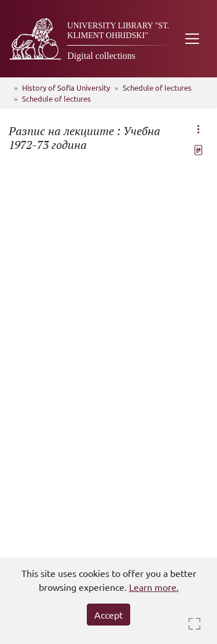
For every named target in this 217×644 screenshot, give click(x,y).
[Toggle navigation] (192, 39)
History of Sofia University (66, 88)
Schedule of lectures (157, 88)
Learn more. (154, 587)
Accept (108, 615)
